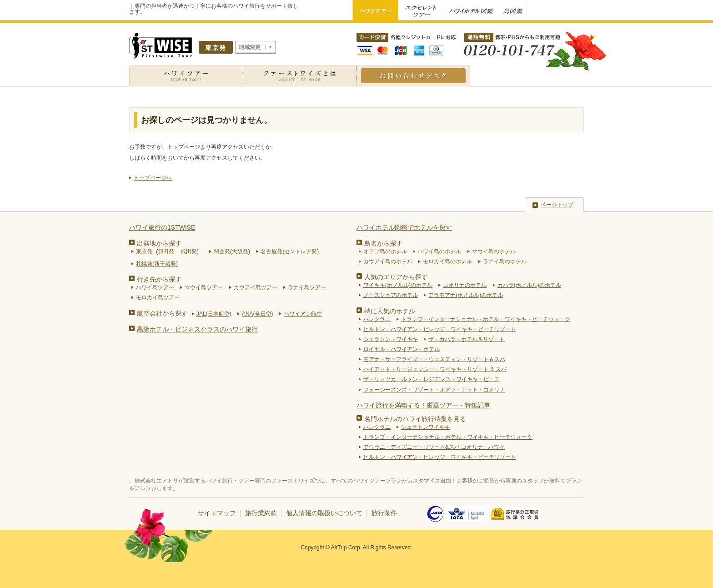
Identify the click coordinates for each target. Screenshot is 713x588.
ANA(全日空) (258, 314)
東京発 (144, 251)
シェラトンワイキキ (426, 427)
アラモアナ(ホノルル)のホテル (466, 295)
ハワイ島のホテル (439, 251)
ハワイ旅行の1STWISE (162, 227)
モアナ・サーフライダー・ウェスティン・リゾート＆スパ (434, 359)
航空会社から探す (162, 313)
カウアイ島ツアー (256, 287)
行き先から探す (159, 279)
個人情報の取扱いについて (324, 513)
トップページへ (153, 178)
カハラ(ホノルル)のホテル (529, 285)
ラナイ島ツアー (307, 287)
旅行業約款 (261, 513)
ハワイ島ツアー (155, 287)
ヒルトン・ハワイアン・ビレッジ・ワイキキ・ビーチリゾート (440, 329)
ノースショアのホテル (391, 295)
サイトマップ (217, 513)
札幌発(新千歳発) (157, 264)
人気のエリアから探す (396, 277)
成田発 (189, 251)
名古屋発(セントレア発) (290, 251)
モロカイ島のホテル (447, 261)
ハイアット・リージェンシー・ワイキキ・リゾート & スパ (435, 369)
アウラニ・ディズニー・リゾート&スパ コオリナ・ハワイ (434, 447)
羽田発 (166, 251)
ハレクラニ (377, 319)
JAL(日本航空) (214, 314)
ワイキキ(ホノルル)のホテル (398, 285)
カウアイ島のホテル (388, 261)
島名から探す (383, 243)
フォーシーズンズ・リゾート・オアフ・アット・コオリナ (434, 390)
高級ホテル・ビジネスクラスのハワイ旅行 (197, 329)
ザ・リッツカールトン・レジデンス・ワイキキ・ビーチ (432, 379)
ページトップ (557, 205)
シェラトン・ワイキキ (391, 339)
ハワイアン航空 (303, 314)
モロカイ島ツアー (158, 297)
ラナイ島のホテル (505, 261)
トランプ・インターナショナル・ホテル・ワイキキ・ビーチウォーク (486, 319)
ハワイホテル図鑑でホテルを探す (404, 227)
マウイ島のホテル (494, 251)
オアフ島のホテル (385, 251)
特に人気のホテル (390, 311)
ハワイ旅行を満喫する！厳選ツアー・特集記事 (423, 405)
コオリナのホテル (465, 285)
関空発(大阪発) (232, 251)
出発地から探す (159, 243)
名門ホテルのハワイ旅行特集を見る (415, 419)
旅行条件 (384, 513)
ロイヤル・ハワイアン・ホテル (402, 349)
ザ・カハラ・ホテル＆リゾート (467, 339)
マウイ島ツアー (204, 287)
